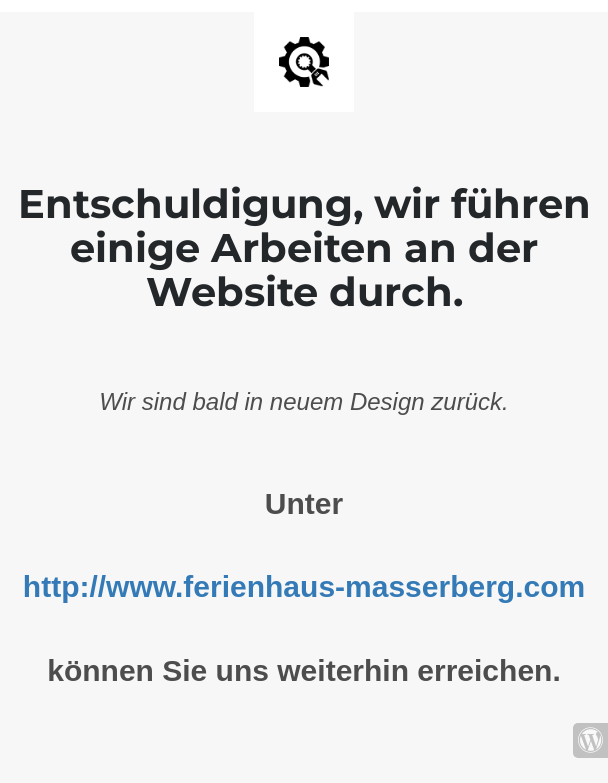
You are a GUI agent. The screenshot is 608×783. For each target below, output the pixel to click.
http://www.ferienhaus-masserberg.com (304, 586)
